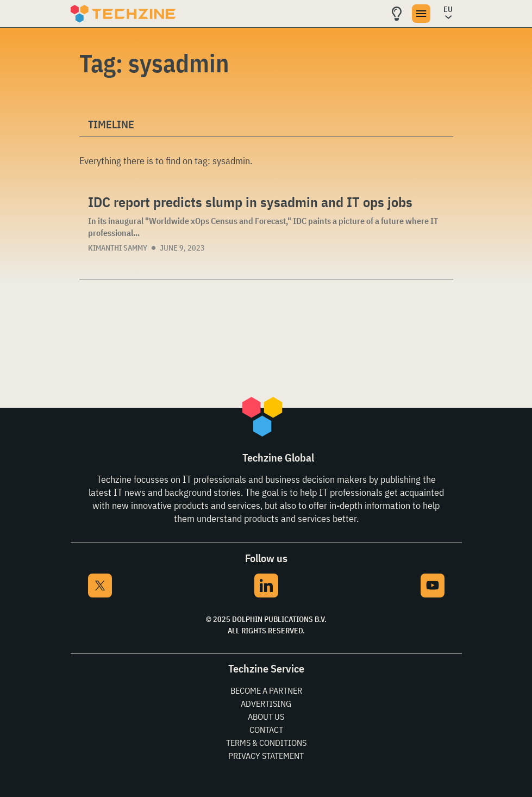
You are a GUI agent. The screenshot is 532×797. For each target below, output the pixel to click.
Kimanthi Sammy (118, 248)
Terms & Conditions (266, 743)
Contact (266, 730)
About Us (266, 717)
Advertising (266, 703)
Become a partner (266, 690)
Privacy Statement (266, 756)
